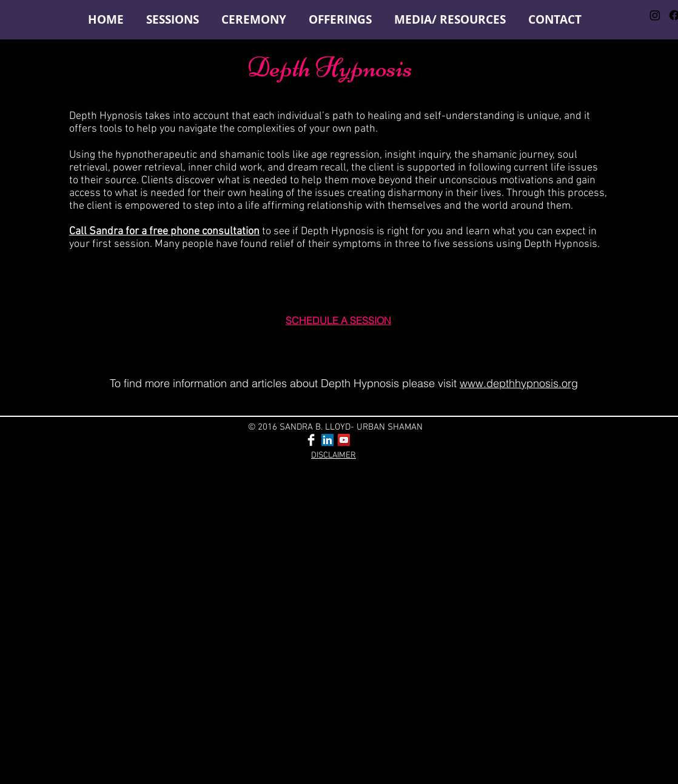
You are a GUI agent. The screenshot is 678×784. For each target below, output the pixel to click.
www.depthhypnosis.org (519, 383)
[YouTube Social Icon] (344, 440)
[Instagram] (655, 15)
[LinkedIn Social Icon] (327, 440)
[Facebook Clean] (311, 440)
